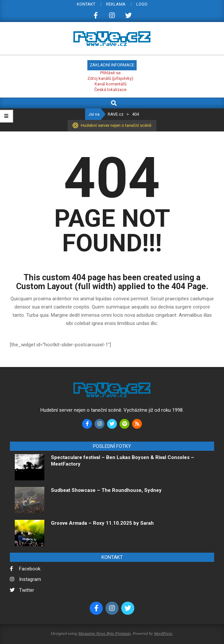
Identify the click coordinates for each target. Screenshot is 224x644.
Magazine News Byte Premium (104, 633)
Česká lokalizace (110, 90)
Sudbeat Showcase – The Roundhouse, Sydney (107, 490)
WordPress (163, 633)
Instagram (30, 579)
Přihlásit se (110, 73)
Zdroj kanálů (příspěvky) (110, 78)
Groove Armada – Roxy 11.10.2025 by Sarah (102, 523)
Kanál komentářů (111, 84)
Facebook (30, 569)
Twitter (27, 590)
